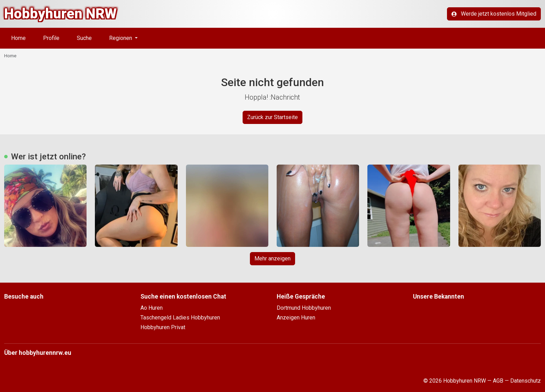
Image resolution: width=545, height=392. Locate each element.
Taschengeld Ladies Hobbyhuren (180, 318)
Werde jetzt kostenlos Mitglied (494, 14)
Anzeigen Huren (296, 318)
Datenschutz (526, 381)
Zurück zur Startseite (272, 117)
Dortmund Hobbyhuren (304, 308)
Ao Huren (152, 308)
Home (18, 38)
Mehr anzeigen (272, 258)
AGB (498, 381)
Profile (51, 38)
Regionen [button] (121, 38)
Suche (84, 38)
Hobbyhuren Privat (163, 327)
